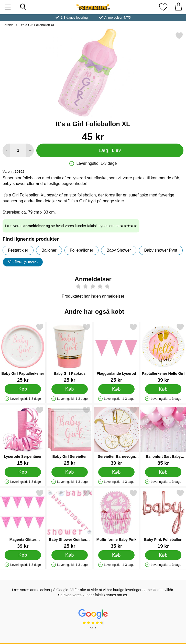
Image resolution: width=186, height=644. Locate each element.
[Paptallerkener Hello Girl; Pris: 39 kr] (163, 353)
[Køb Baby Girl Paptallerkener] (23, 389)
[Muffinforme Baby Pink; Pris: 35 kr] (116, 519)
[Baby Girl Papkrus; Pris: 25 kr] (70, 353)
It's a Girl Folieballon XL (37, 25)
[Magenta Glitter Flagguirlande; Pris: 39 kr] (23, 519)
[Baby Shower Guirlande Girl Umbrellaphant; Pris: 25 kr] (70, 519)
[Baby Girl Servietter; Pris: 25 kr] (70, 436)
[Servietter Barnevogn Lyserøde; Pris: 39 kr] (116, 436)
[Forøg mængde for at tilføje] (30, 150)
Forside (8, 25)
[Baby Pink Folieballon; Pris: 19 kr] (163, 519)
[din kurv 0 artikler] (178, 7)
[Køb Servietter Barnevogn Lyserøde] (116, 472)
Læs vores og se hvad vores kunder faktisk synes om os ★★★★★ (71, 226)
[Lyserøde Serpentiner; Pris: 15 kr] (23, 436)
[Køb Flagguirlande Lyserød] (116, 389)
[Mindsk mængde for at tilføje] (6, 150)
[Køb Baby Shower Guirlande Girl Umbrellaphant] (70, 555)
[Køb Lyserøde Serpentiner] (23, 472)
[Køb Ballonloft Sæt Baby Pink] (163, 472)
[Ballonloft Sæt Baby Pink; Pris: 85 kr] (163, 436)
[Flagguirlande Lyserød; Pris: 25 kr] (116, 353)
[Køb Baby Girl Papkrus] (70, 389)
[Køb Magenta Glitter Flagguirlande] (23, 555)
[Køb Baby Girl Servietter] (70, 472)
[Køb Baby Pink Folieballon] (163, 555)
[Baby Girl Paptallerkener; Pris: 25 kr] (23, 353)
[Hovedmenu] (8, 7)
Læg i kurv (110, 150)
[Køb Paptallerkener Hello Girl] (163, 389)
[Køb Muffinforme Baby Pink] (116, 555)
